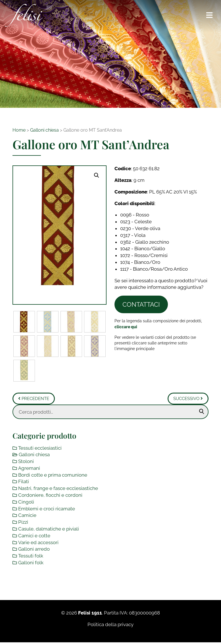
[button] (97, 175)
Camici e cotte (34, 536)
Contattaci (141, 304)
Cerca (202, 412)
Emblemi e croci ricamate (47, 509)
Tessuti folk (31, 556)
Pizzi (23, 523)
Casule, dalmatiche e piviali (49, 529)
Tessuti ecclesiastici (40, 448)
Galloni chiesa (44, 130)
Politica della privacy (110, 625)
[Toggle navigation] (210, 15)
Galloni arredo (34, 550)
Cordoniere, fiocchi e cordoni (50, 495)
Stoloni (26, 462)
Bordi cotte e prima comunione (53, 475)
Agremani (29, 468)
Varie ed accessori (38, 543)
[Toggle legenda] (126, 327)
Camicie (27, 516)
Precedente (34, 399)
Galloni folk (31, 563)
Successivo (188, 399)
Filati (24, 482)
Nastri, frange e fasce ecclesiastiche (58, 489)
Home (19, 130)
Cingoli (26, 502)
